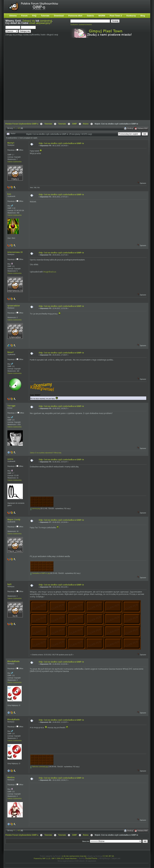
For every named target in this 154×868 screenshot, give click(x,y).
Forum (24, 16)
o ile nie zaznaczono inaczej (74, 856)
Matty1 (11, 143)
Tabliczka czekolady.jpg (39, 767)
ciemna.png (35, 509)
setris (10, 459)
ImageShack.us (50, 272)
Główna (13, 16)
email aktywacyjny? (40, 23)
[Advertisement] (37, 82)
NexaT (11, 352)
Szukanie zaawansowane (81, 24)
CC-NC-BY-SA (108, 856)
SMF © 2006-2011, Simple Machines (64, 859)
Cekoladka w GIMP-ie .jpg (40, 573)
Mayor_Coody (14, 519)
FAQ (34, 16)
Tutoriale (45, 16)
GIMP (74, 124)
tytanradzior (14, 306)
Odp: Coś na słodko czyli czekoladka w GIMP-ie (61, 143)
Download (59, 16)
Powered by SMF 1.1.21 (42, 859)
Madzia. (11, 777)
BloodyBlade (13, 661)
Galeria (90, 16)
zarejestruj (46, 21)
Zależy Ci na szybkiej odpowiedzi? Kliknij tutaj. (46, 453)
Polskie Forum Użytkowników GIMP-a (22, 124)
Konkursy (131, 16)
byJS (9, 584)
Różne (86, 124)
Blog (143, 16)
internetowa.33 (15, 252)
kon (9, 194)
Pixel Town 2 (116, 16)
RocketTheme (91, 858)
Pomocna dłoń (75, 16)
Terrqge (11, 406)
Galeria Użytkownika (14, 162)
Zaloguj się (29, 21)
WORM (102, 16)
